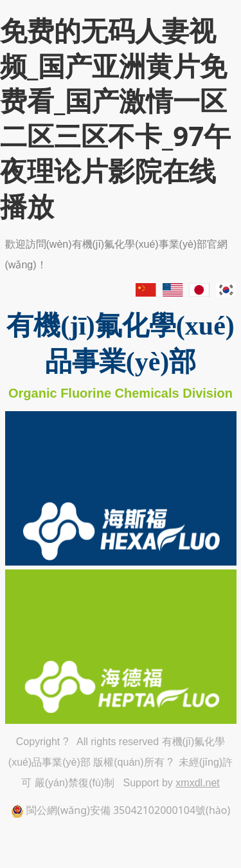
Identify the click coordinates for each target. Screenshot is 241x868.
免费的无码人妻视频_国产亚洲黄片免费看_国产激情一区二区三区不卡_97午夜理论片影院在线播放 (115, 118)
